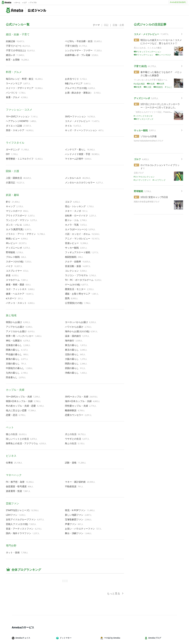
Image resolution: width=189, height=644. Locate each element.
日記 (106, 25)
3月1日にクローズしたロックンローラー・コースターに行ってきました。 (160, 106)
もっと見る (115, 593)
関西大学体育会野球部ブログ (147, 202)
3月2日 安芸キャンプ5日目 (154, 197)
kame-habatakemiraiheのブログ (149, 141)
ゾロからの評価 (148, 136)
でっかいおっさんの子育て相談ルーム (151, 80)
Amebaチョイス (22, 638)
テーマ (96, 25)
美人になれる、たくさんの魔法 (148, 48)
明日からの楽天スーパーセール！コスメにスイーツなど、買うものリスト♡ (161, 42)
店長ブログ (139, 173)
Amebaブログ (154, 638)
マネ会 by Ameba (112, 638)
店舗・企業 (118, 25)
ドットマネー (65, 638)
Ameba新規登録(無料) (178, 2)
